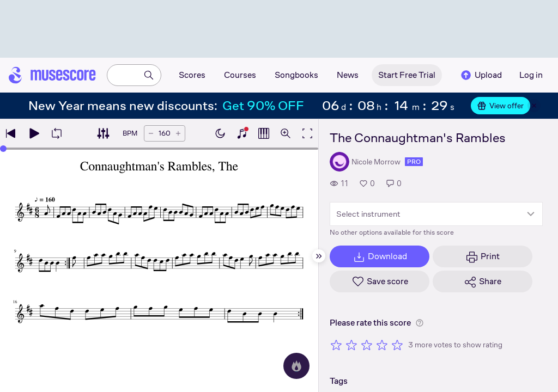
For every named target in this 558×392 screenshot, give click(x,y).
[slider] (3, 149)
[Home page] (52, 75)
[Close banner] (534, 106)
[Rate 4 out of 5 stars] (382, 345)
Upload (481, 75)
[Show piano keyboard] (242, 133)
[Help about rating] (420, 323)
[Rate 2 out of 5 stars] (351, 345)
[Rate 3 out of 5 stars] (367, 345)
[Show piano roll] (264, 133)
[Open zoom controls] (286, 133)
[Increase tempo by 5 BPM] (178, 133)
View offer (501, 106)
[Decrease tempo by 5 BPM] (151, 133)
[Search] (149, 75)
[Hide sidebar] (319, 256)
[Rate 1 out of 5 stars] (336, 345)
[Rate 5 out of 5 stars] (397, 345)
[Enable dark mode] (220, 133)
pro (414, 162)
